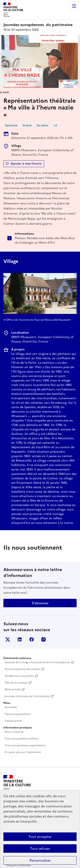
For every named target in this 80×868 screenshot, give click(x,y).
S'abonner (40, 603)
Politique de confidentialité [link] (18, 865)
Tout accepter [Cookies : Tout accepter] (40, 837)
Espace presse (13, 721)
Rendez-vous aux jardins (19, 676)
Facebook (32, 639)
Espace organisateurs (18, 714)
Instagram (44, 639)
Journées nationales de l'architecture (27, 696)
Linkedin (20, 639)
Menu (74, 6)
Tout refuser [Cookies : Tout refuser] (40, 849)
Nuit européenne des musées (22, 669)
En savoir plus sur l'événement (23, 752)
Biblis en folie (13, 689)
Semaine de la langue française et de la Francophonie (37, 662)
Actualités (11, 707)
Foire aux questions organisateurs (25, 745)
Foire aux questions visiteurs (22, 739)
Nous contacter (14, 732)
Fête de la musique (16, 683)
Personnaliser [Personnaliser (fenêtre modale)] (40, 860)
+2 (55, 125)
